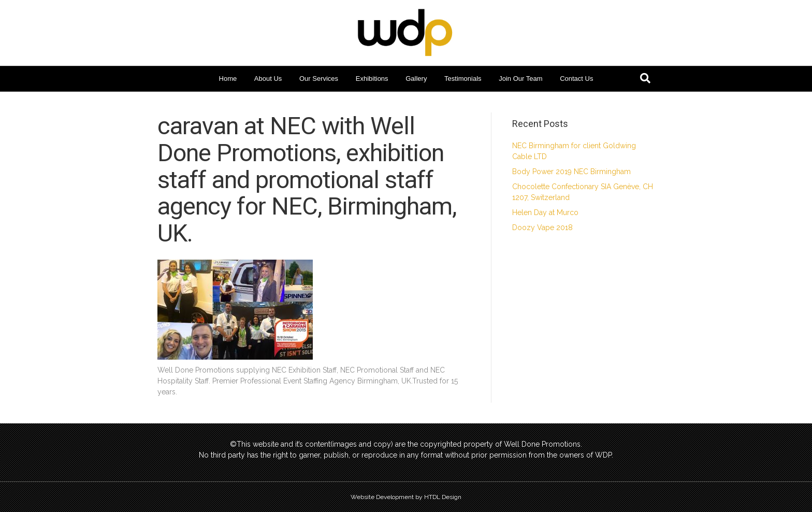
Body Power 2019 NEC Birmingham (571, 172)
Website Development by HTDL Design (406, 497)
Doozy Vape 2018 (542, 227)
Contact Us (576, 79)
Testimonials (463, 79)
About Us (268, 79)
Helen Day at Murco (545, 212)
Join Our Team (520, 79)
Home (228, 79)
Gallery (416, 79)
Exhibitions (372, 79)
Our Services (319, 79)
